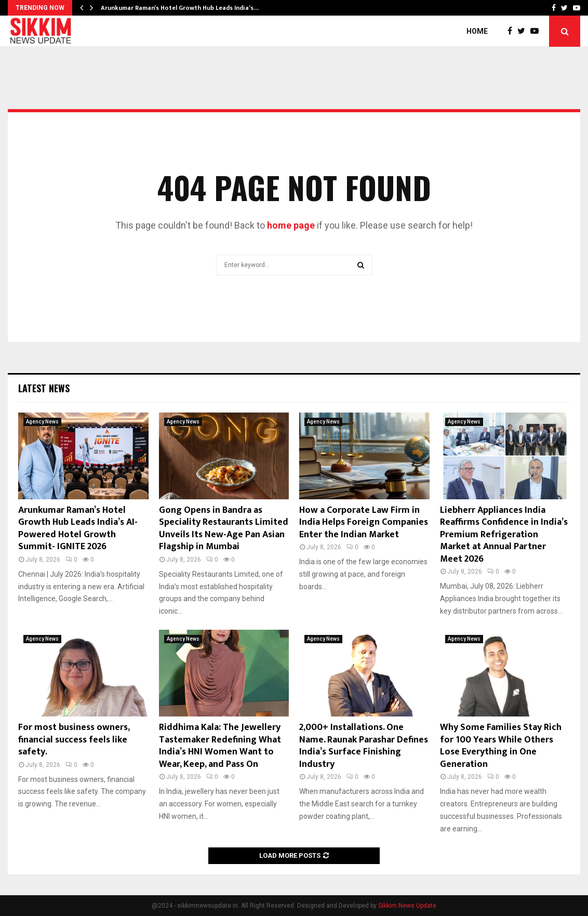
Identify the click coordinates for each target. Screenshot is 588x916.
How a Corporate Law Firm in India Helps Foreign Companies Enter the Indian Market (364, 522)
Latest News (44, 388)
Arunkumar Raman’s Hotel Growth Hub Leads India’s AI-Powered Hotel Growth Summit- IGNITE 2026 (78, 528)
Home (477, 31)
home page (291, 225)
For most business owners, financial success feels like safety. (74, 740)
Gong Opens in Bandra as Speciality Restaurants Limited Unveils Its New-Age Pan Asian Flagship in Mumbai (224, 528)
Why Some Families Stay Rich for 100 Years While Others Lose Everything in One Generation (501, 746)
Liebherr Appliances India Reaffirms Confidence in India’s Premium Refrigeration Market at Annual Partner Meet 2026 (504, 535)
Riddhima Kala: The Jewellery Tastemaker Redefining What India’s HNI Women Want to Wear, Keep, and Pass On (220, 746)
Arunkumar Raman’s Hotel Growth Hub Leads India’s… (180, 8)
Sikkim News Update (407, 906)
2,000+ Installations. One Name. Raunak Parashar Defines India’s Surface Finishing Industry (364, 746)
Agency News (42, 422)
